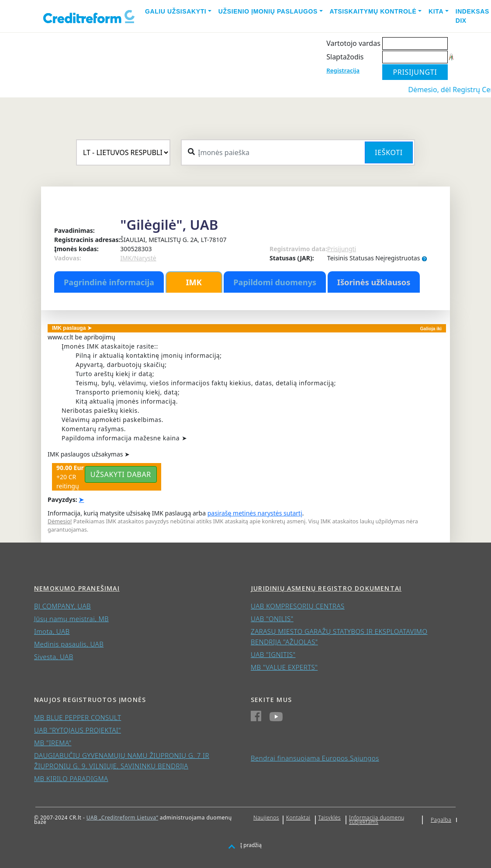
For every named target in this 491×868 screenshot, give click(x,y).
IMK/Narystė (138, 258)
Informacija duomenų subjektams (377, 820)
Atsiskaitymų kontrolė (373, 11)
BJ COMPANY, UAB (62, 606)
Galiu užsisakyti (176, 11)
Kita (436, 11)
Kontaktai (298, 818)
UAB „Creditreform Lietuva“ (122, 818)
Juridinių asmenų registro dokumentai (326, 588)
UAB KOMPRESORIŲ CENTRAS (298, 606)
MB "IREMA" (53, 743)
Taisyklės (330, 818)
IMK (194, 282)
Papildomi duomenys (275, 282)
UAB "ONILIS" (272, 619)
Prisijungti (342, 249)
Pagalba (441, 820)
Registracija (343, 70)
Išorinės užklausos (374, 282)
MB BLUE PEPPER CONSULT (78, 717)
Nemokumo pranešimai (77, 588)
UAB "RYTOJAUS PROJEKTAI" (78, 730)
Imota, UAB (52, 631)
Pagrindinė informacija (109, 282)
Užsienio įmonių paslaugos (268, 11)
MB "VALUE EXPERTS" (284, 667)
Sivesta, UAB (54, 657)
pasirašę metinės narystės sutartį (255, 513)
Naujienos (266, 818)
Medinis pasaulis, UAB (69, 644)
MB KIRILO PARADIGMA (71, 778)
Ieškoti (389, 152)
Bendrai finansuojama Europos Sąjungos (315, 758)
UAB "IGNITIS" (273, 654)
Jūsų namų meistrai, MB (71, 619)
